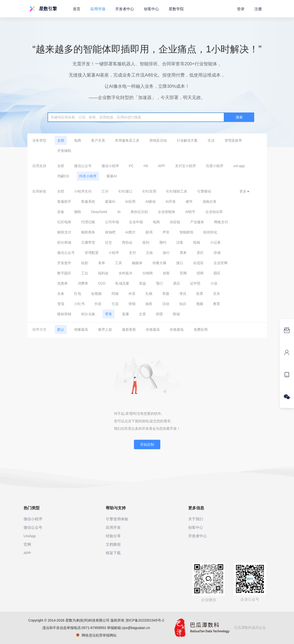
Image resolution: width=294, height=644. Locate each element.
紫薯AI (112, 176)
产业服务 (197, 222)
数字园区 (64, 273)
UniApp (30, 536)
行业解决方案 (187, 140)
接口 (180, 263)
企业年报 (136, 222)
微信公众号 (83, 166)
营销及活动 (158, 140)
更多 (245, 191)
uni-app (239, 166)
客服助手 (64, 202)
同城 (115, 294)
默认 (61, 329)
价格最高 (153, 329)
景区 (200, 253)
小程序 (114, 253)
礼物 (149, 294)
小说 (214, 283)
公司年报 (112, 222)
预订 (160, 283)
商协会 (127, 242)
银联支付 (64, 232)
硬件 (189, 202)
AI (119, 212)
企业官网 (221, 263)
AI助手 (190, 212)
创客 (166, 273)
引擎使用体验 (117, 519)
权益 (143, 283)
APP (162, 166)
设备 (61, 212)
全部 (61, 140)
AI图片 (131, 232)
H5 (146, 166)
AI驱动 (150, 202)
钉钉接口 (125, 191)
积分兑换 (88, 314)
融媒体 (137, 263)
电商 (78, 140)
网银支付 (221, 222)
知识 (183, 304)
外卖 (132, 294)
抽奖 (149, 304)
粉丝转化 (210, 232)
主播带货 (88, 242)
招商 (200, 273)
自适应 (198, 263)
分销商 (148, 273)
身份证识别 (139, 212)
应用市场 (98, 9)
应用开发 (113, 527)
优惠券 (62, 283)
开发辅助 (64, 151)
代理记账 (88, 222)
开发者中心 (125, 9)
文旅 (149, 253)
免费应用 (201, 329)
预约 (163, 242)
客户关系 (98, 140)
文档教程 (113, 544)
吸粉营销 (64, 314)
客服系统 (88, 202)
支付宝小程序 (185, 166)
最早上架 (105, 329)
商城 (176, 314)
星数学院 (176, 9)
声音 (166, 232)
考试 (183, 294)
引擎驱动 (204, 191)
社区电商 (64, 222)
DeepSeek (99, 212)
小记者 (215, 242)
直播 (125, 314)
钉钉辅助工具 (177, 191)
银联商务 (88, 232)
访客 (180, 242)
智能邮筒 (186, 232)
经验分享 (113, 536)
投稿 (197, 242)
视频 (200, 304)
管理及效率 (233, 140)
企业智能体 (167, 212)
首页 (77, 9)
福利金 (103, 273)
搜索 (239, 117)
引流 (115, 304)
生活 (211, 140)
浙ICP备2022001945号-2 (145, 620)
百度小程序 (215, 166)
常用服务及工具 (127, 140)
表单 (102, 263)
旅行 (166, 253)
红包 (78, 294)
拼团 (159, 314)
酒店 (176, 283)
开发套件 (64, 263)
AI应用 (130, 202)
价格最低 (177, 329)
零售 (109, 314)
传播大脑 (159, 263)
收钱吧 (110, 232)
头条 (61, 294)
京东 (217, 294)
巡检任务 (210, 202)
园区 (217, 273)
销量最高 (81, 329)
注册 (258, 9)
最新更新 (129, 329)
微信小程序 (110, 166)
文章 (142, 314)
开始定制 (147, 444)
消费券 (83, 283)
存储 (217, 253)
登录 (241, 9)
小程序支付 (83, 191)
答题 (166, 294)
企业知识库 (214, 212)
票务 (183, 253)
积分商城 (64, 242)
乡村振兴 (125, 273)
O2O (102, 283)
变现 (61, 304)
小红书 (79, 304)
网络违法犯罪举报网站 (96, 635)
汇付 (105, 191)
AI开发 (171, 202)
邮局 (149, 232)
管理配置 (92, 253)
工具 (118, 263)
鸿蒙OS (63, 176)
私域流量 (122, 283)
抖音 (98, 304)
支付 (132, 253)
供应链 (175, 222)
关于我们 (196, 519)
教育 (217, 304)
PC (131, 166)
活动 (166, 304)
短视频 (96, 294)
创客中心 (151, 9)
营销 (132, 304)
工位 (85, 273)
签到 (146, 242)
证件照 (195, 283)
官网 (183, 273)
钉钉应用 (149, 191)
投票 (200, 294)
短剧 (85, 263)
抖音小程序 (88, 176)
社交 (109, 242)
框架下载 (113, 553)
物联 (78, 212)
